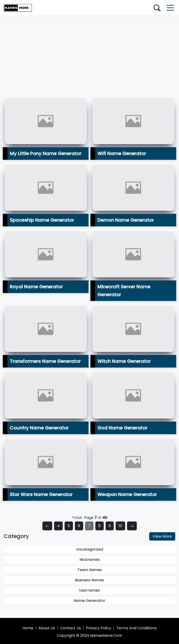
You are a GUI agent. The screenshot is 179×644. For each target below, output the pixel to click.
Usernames (89, 590)
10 (120, 526)
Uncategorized (89, 549)
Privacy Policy (99, 628)
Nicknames (90, 560)
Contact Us (71, 628)
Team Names (90, 570)
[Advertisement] (89, 51)
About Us (47, 628)
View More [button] (162, 536)
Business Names (90, 580)
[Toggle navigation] (170, 8)
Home (28, 628)
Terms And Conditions (136, 628)
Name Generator (90, 601)
